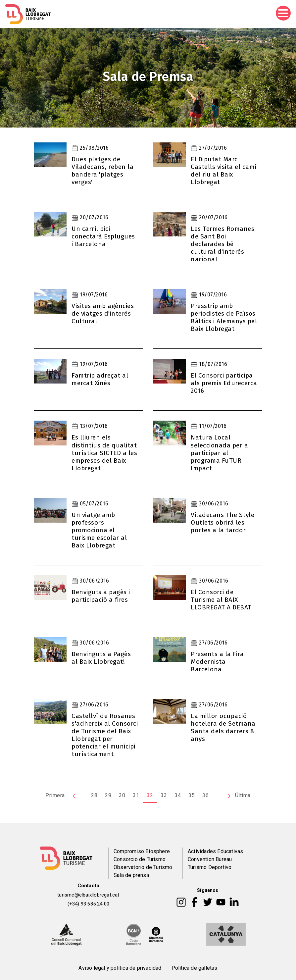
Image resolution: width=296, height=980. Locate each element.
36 (205, 795)
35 (192, 795)
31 (136, 795)
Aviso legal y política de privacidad (120, 968)
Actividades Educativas (215, 851)
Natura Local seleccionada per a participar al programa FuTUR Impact (219, 453)
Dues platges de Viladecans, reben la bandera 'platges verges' (102, 171)
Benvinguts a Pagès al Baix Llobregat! (101, 658)
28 (94, 795)
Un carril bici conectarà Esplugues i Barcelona (103, 236)
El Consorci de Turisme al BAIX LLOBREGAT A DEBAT (221, 600)
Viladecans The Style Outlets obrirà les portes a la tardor (222, 522)
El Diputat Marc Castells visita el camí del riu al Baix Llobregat (224, 171)
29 (108, 795)
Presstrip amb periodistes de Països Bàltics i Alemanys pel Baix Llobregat (224, 317)
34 (178, 795)
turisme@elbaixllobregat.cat (88, 895)
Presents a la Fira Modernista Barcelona (217, 662)
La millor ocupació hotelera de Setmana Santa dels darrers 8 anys (223, 727)
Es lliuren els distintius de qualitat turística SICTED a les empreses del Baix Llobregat (104, 453)
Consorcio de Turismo (140, 859)
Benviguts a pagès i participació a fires (101, 596)
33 (164, 795)
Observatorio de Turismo (143, 867)
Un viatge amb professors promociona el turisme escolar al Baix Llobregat (99, 530)
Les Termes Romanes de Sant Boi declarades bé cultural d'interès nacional (222, 244)
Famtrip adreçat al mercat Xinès (100, 379)
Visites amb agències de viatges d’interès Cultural (103, 313)
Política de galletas (195, 968)
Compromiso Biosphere (142, 851)
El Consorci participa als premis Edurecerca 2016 (224, 383)
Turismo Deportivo (210, 867)
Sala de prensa (131, 875)
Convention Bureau (210, 859)
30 (122, 795)
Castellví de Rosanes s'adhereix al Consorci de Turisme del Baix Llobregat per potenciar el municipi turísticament (105, 735)
